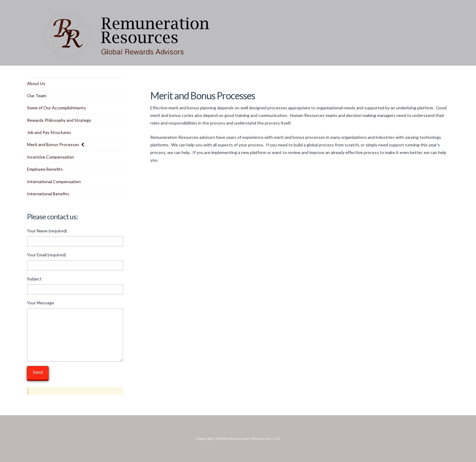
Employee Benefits (45, 169)
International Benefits (48, 194)
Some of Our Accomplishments (56, 108)
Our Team (37, 96)
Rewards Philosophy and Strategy (59, 120)
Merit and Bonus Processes (53, 144)
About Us (36, 83)
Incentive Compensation (51, 157)
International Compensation (54, 181)
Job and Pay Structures (49, 132)
